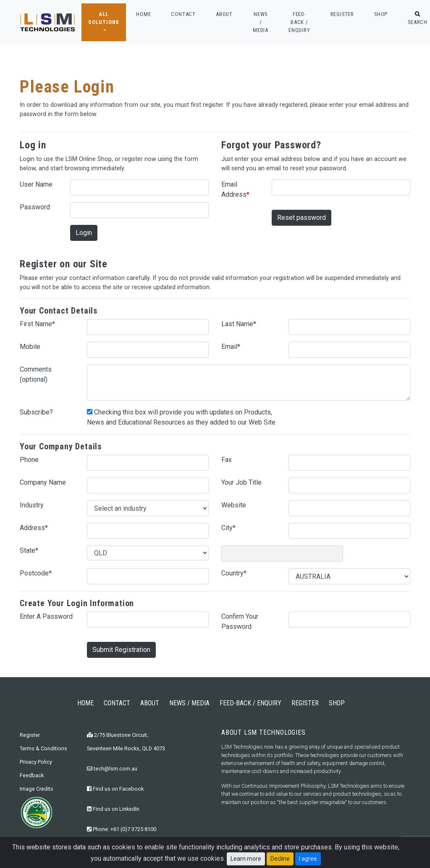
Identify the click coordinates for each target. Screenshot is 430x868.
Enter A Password (46, 616)
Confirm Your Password (240, 621)
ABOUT (224, 14)
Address (34, 528)
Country (234, 573)
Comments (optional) (36, 374)
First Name (37, 324)
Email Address (235, 189)
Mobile (30, 347)
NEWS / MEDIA (261, 22)
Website (234, 505)
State (29, 550)
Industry (32, 505)
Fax (227, 460)
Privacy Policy (36, 762)
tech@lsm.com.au (112, 769)
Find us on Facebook (115, 789)
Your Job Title (241, 482)
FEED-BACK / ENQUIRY (299, 22)
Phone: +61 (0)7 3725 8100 (122, 829)
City (228, 528)
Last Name (239, 324)
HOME (143, 13)
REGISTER (342, 14)
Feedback (32, 775)
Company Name (43, 482)
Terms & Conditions (43, 748)
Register (30, 735)
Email (231, 347)
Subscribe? (36, 412)
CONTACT (183, 14)
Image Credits (37, 789)
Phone (29, 460)
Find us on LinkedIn (113, 809)
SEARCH (418, 18)
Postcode (36, 573)
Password (35, 207)
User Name (36, 184)
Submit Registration (121, 650)
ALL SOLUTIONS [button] (104, 18)
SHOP (381, 14)
